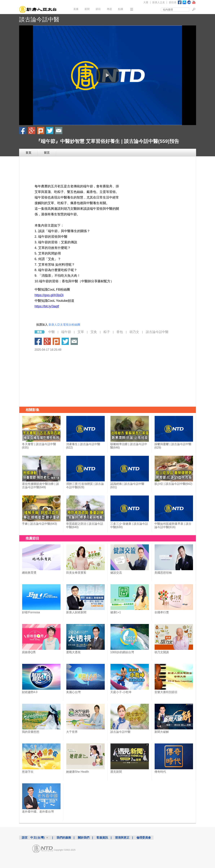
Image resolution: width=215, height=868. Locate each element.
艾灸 (94, 332)
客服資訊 (102, 838)
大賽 (146, 2)
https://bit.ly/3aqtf (47, 306)
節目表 (173, 2)
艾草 (81, 332)
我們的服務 (64, 838)
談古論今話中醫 (39, 19)
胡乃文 (134, 332)
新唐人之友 (159, 2)
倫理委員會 (144, 838)
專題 (109, 9)
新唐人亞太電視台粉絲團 (64, 325)
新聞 (87, 9)
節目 (98, 9)
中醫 (52, 332)
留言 (47, 153)
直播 (76, 9)
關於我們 (84, 838)
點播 (121, 9)
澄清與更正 (122, 838)
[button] (108, 75)
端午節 (66, 332)
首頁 (28, 153)
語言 (25, 838)
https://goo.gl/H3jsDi (49, 295)
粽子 (107, 332)
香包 (120, 332)
